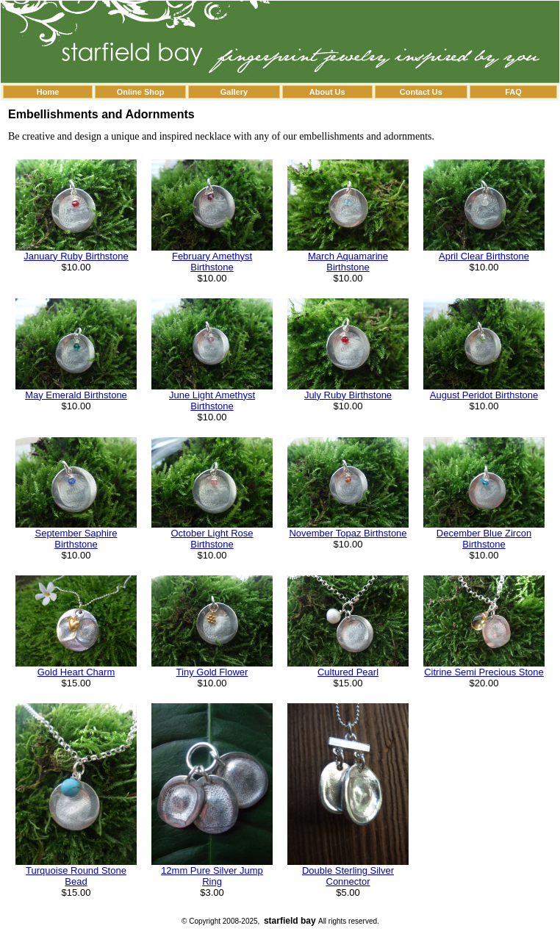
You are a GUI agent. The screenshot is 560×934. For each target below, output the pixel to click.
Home (48, 92)
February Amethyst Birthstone (212, 262)
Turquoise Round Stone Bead (76, 876)
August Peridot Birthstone (484, 395)
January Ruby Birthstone (76, 256)
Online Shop (141, 92)
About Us (327, 92)
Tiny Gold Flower (212, 672)
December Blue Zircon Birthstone (484, 539)
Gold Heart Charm (76, 672)
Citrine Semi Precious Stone (484, 672)
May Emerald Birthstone (76, 395)
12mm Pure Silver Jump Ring (212, 876)
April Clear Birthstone (484, 256)
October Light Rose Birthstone (212, 539)
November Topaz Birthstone (348, 533)
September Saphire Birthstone (76, 539)
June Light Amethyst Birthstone (212, 400)
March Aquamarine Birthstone (348, 262)
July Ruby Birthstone (348, 395)
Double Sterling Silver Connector (348, 876)
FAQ (513, 92)
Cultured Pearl (348, 672)
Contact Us (421, 92)
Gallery (234, 92)
